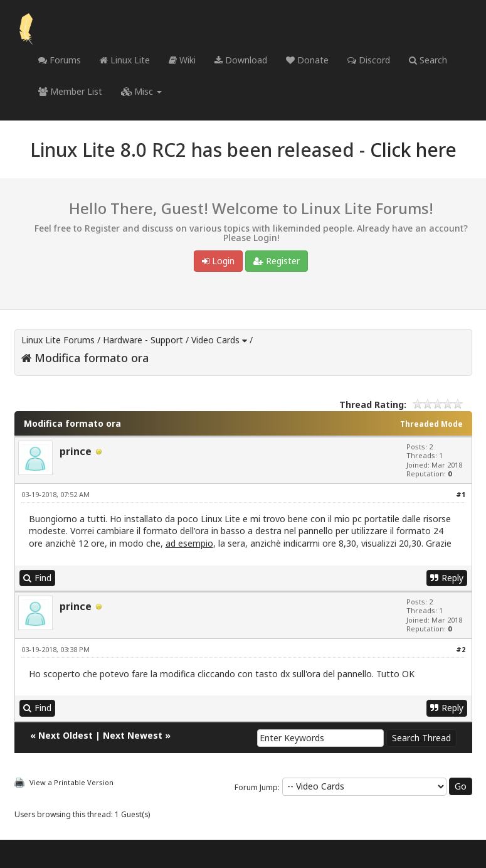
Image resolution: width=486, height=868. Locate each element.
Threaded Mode (431, 424)
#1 (461, 494)
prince (76, 451)
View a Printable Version (71, 782)
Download (241, 60)
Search (428, 60)
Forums (60, 60)
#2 (461, 649)
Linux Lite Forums (58, 340)
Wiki (182, 60)
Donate (307, 60)
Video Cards (215, 340)
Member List (70, 91)
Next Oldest (66, 735)
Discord (369, 60)
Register (277, 261)
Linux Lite (125, 60)
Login (218, 261)
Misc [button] (141, 91)
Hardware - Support (143, 340)
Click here (413, 150)
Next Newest (133, 735)
